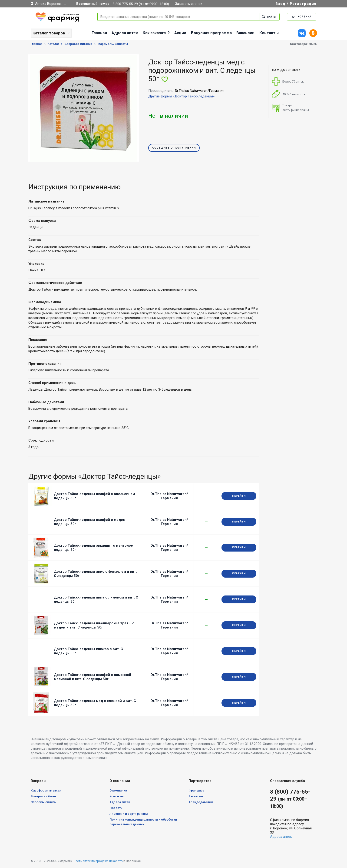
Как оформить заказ (46, 790)
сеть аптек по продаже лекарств (99, 861)
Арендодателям (201, 802)
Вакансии (245, 33)
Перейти (239, 496)
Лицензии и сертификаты (129, 814)
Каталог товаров (49, 33)
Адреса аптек (125, 33)
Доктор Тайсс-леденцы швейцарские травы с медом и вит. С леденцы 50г (94, 625)
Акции (180, 33)
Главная (99, 33)
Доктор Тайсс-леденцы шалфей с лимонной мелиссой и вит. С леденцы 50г (93, 677)
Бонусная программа (211, 33)
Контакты (269, 33)
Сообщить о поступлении (174, 148)
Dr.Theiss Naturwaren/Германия (169, 496)
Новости (116, 808)
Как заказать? (156, 33)
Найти (268, 17)
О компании (118, 790)
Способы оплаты (44, 802)
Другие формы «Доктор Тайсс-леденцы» (181, 96)
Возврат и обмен (43, 796)
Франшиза (196, 790)
